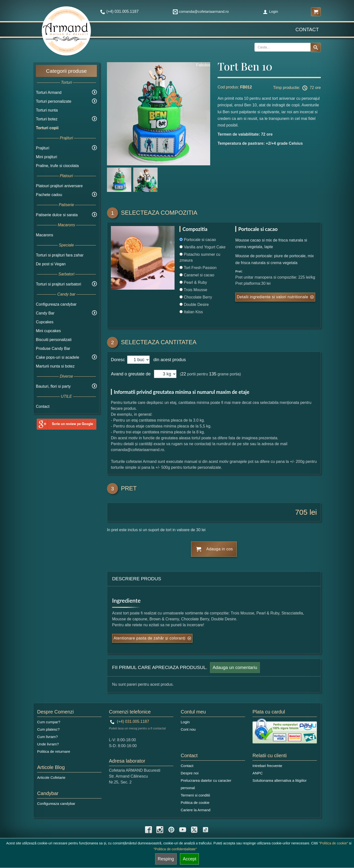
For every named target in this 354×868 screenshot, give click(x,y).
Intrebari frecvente (267, 766)
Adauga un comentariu (235, 668)
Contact (307, 29)
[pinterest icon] (171, 830)
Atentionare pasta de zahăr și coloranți (150, 638)
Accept (189, 859)
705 (301, 512)
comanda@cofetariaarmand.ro (201, 11)
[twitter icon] (194, 830)
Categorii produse (66, 71)
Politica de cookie (195, 803)
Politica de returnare (54, 751)
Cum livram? (47, 737)
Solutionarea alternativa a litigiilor (280, 780)
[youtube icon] (183, 830)
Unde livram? (48, 744)
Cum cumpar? (49, 722)
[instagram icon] (160, 830)
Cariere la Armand (196, 810)
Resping (166, 859)
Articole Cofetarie (51, 777)
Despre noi (190, 773)
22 (184, 374)
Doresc (118, 360)
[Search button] (316, 47)
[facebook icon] (148, 830)
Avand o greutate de (131, 374)
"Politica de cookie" (333, 843)
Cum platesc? (48, 729)
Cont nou (188, 729)
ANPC (258, 773)
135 (213, 374)
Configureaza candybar (56, 304)
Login (270, 11)
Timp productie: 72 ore (297, 88)
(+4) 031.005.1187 (130, 721)
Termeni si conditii (195, 795)
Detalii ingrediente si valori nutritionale (272, 297)
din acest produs (168, 360)
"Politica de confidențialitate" (175, 849)
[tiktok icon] (206, 830)
